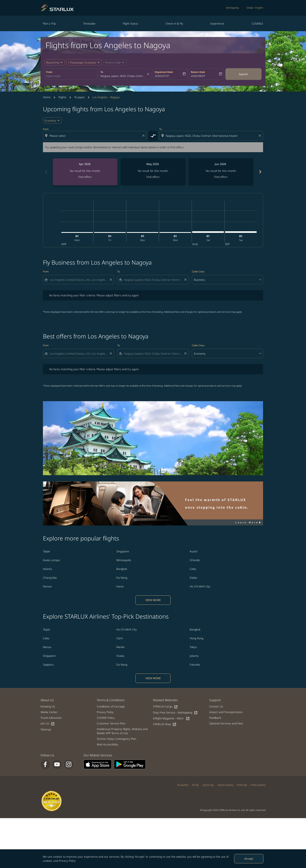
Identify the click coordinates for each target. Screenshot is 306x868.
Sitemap (46, 729)
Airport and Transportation (226, 712)
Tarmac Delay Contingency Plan (117, 739)
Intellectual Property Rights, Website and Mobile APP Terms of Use (122, 731)
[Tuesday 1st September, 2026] (241, 232)
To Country (183, 785)
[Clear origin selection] (144, 136)
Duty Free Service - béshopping (175, 713)
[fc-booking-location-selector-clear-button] (149, 74)
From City (242, 785)
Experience (217, 23)
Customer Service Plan (111, 723)
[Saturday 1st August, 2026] (208, 232)
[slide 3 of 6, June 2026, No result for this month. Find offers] (221, 172)
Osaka (120, 656)
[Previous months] (46, 172)
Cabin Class (198, 272)
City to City (208, 785)
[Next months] (260, 172)
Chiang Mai (50, 578)
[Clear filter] (111, 280)
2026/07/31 (162, 76)
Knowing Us (48, 706)
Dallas (193, 578)
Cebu (193, 569)
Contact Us (216, 706)
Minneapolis (124, 560)
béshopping (232, 8)
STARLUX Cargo (165, 707)
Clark (120, 638)
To (102, 72)
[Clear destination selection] (260, 136)
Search (243, 74)
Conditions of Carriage (111, 706)
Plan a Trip (49, 23)
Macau (47, 647)
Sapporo (48, 664)
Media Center (49, 712)
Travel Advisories (51, 718)
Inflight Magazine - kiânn (171, 718)
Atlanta (47, 569)
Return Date (198, 72)
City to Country (225, 785)
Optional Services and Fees (226, 723)
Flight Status (130, 23)
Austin (194, 551)
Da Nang (122, 578)
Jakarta (194, 656)
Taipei (46, 551)
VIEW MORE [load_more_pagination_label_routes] (153, 600)
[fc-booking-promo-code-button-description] (113, 62)
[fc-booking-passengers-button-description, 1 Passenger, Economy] (82, 62)
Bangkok (122, 569)
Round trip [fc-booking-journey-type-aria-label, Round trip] (53, 62)
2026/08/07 (198, 76)
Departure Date (164, 72)
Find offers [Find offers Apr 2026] (85, 177)
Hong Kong (197, 638)
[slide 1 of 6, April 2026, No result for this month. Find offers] (85, 172)
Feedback (215, 718)
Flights (62, 97)
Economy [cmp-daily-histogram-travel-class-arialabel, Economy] (50, 121)
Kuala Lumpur (52, 560)
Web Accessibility (108, 744)
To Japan (79, 97)
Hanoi (120, 586)
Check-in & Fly (174, 23)
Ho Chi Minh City (200, 586)
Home (47, 97)
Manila (120, 647)
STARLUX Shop (165, 724)
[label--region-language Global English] (255, 8)
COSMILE (257, 23)
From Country (258, 785)
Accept (249, 859)
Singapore (123, 551)
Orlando (195, 560)
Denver (48, 586)
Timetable (89, 23)
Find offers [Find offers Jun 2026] (221, 177)
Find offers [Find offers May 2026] (153, 177)
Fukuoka (195, 664)
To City (195, 785)
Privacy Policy (67, 861)
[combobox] (71, 76)
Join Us (48, 724)
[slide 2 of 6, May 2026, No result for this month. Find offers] (153, 172)
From (49, 72)
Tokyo (193, 647)
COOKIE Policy (106, 718)
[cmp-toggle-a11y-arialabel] (153, 136)
